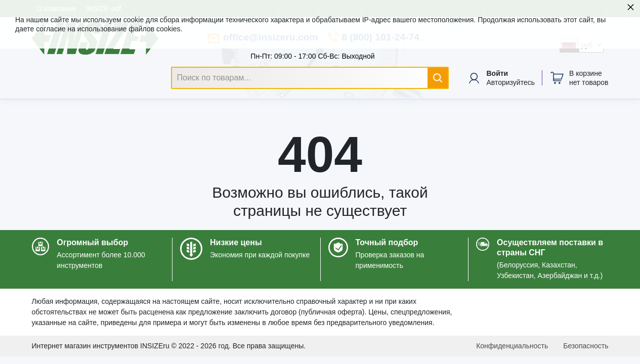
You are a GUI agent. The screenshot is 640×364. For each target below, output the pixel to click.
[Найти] (438, 78)
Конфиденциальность (512, 346)
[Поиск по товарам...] (310, 78)
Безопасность (586, 346)
